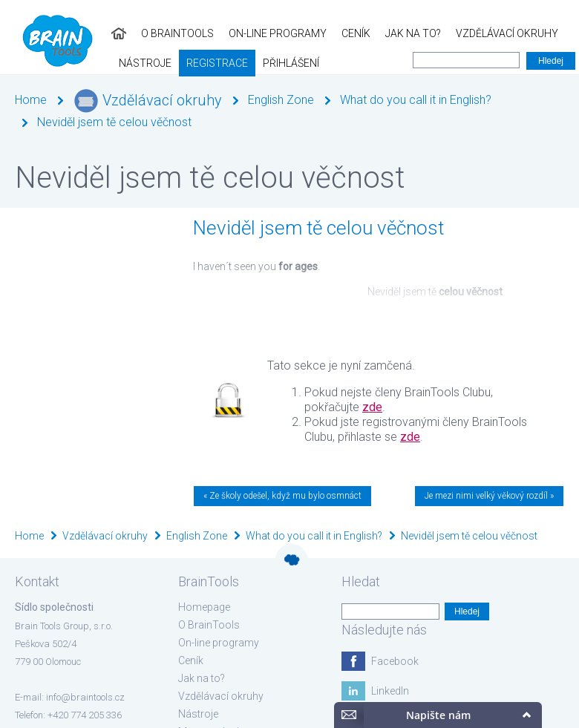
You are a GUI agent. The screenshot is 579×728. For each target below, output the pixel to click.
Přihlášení (112, 63)
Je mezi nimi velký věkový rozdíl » (489, 496)
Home (31, 100)
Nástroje (488, 33)
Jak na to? (302, 33)
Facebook (395, 661)
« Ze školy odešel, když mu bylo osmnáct (282, 496)
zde (372, 407)
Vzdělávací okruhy (396, 33)
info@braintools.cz (85, 697)
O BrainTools (66, 33)
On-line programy (166, 33)
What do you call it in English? (416, 100)
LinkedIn (390, 691)
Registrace (38, 63)
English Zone (281, 100)
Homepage (204, 607)
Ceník (245, 33)
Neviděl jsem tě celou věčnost (114, 122)
